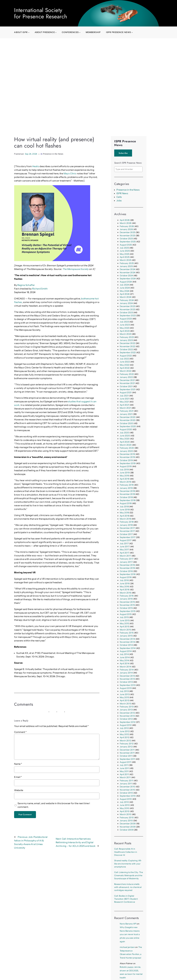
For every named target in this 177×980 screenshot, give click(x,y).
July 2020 (124, 433)
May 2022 (125, 365)
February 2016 (127, 596)
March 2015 (125, 630)
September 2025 (128, 242)
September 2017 (128, 537)
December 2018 (127, 491)
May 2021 (124, 402)
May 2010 (125, 808)
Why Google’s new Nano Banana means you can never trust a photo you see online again (130, 934)
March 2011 (125, 777)
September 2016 (128, 574)
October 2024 (126, 276)
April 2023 (125, 331)
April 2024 (125, 294)
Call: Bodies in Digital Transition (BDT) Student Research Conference (126, 899)
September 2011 (127, 759)
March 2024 (125, 297)
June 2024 (125, 288)
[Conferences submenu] (80, 32)
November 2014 (127, 642)
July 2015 (124, 617)
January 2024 (126, 303)
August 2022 (126, 356)
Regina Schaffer (26, 285)
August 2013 (126, 688)
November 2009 (128, 827)
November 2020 (128, 420)
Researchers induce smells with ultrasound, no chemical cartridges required (128, 887)
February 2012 (127, 744)
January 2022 (126, 377)
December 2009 (128, 824)
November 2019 (127, 457)
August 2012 (126, 725)
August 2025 (126, 245)
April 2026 (125, 220)
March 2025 (125, 260)
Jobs (119, 201)
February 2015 (127, 633)
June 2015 (125, 620)
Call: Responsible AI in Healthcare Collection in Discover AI (126, 852)
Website (19, 790)
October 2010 (126, 793)
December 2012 (127, 713)
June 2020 (125, 436)
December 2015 (127, 602)
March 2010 (125, 814)
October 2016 (126, 571)
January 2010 (126, 821)
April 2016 (125, 590)
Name (18, 764)
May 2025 (125, 254)
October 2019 (126, 460)
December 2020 (128, 417)
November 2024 (127, 273)
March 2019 (125, 482)
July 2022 (124, 359)
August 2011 (126, 762)
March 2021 (125, 408)
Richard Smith (40, 289)
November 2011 (127, 753)
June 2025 (125, 251)
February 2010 (127, 818)
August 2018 (126, 503)
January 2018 (126, 525)
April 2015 (124, 627)
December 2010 (127, 787)
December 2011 (127, 750)
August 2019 (126, 466)
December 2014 (127, 639)
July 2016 (124, 580)
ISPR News (122, 193)
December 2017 (127, 528)
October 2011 (126, 756)
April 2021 (124, 405)
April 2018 (124, 516)
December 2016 (127, 565)
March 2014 (125, 667)
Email (18, 777)
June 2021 (125, 399)
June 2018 (125, 510)
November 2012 (127, 716)
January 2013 (126, 710)
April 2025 (125, 257)
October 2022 (126, 349)
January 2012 (126, 747)
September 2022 (128, 353)
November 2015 (127, 605)
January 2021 (126, 414)
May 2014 (124, 660)
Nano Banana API (128, 924)
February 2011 (126, 781)
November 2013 (127, 679)
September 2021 (128, 389)
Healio (36, 166)
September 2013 (128, 685)
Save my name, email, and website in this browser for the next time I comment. (54, 805)
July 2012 (124, 728)
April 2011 (124, 774)
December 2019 (127, 454)
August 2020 (126, 429)
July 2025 (124, 248)
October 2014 (126, 645)
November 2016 (127, 568)
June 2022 (125, 362)
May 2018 (124, 513)
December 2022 (127, 343)
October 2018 (126, 497)
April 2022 (125, 368)
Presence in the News (53, 154)
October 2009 (127, 830)
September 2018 (128, 500)
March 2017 (125, 556)
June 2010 (125, 805)
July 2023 (124, 322)
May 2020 (125, 439)
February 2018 (127, 522)
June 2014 (125, 657)
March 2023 (125, 334)
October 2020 (126, 423)
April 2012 (124, 737)
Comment (20, 732)
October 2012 (126, 719)
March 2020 (126, 445)
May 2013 (124, 697)
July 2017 (124, 544)
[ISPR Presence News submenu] (132, 32)
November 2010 (127, 790)
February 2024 (127, 300)
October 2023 (126, 313)
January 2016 (126, 599)
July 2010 (124, 802)
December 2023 (127, 306)
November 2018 (127, 494)
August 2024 (126, 282)
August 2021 (126, 392)
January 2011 (126, 784)
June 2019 (125, 473)
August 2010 (126, 799)
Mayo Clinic (70, 173)
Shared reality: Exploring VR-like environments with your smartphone (128, 864)
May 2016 (124, 587)
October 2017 (126, 534)
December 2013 (127, 676)
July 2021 (124, 396)
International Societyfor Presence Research (41, 13)
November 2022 (127, 346)
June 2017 (125, 547)
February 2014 (127, 670)
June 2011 (124, 768)
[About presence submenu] (56, 32)
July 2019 (124, 470)
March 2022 (125, 371)
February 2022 (127, 374)
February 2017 (127, 559)
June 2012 (125, 731)
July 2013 (124, 691)
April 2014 (125, 663)
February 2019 (127, 485)
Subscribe (123, 153)
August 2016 (126, 577)
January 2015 (126, 636)
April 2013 (124, 700)
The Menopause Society (76, 269)
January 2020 (126, 451)
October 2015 (126, 608)
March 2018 (125, 519)
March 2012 (125, 741)
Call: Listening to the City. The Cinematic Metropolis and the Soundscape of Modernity (129, 875)
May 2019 (124, 476)
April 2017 (124, 553)
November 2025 (127, 236)
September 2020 (128, 426)
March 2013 (125, 704)
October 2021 (126, 386)
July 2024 (124, 285)
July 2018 (124, 507)
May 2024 (125, 291)
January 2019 (126, 488)
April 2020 (125, 442)
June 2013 (125, 694)
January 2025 (126, 266)
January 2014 (126, 673)
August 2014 (126, 651)
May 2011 (124, 771)
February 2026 (127, 226)
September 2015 (128, 611)
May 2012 (124, 734)
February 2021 (127, 411)
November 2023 (127, 309)
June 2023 (125, 325)
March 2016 (125, 593)
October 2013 (126, 682)
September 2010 (128, 796)
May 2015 (124, 623)
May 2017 (124, 550)
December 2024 (127, 269)
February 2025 (127, 263)
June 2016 (125, 584)
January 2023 (126, 340)
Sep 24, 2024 (31, 154)
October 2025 (126, 239)
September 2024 (128, 279)
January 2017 (126, 562)
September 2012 (128, 722)
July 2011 (124, 765)
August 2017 (126, 540)
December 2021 (127, 380)
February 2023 (127, 337)
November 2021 (127, 383)
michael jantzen (127, 947)
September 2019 (128, 463)
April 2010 (125, 811)
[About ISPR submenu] (29, 32)
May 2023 (125, 328)
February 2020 (127, 448)
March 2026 (126, 223)
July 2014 (124, 654)
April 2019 (125, 479)
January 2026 (126, 229)
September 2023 (128, 316)
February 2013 (127, 707)
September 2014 (128, 648)
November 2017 (127, 531)
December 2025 (127, 232)
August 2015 (126, 614)
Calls (119, 197)
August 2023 (126, 319)
